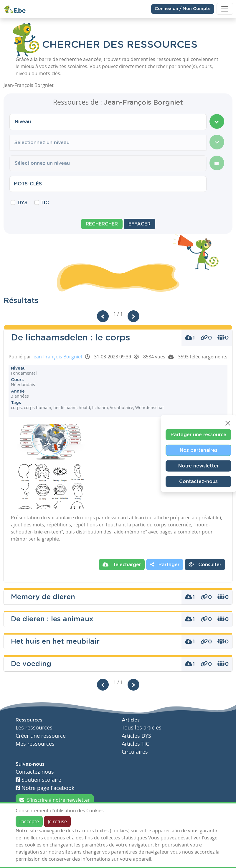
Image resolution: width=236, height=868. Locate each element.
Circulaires (135, 752)
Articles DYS (136, 736)
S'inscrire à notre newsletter (55, 800)
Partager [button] (165, 564)
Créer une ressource (41, 736)
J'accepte (29, 821)
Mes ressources (35, 744)
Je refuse (57, 821)
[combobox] (108, 122)
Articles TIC (135, 744)
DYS (23, 203)
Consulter (205, 564)
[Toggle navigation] (225, 9)
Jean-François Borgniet (57, 357)
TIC (45, 203)
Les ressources (34, 728)
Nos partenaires (199, 450)
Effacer (140, 224)
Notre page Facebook (45, 788)
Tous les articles (142, 728)
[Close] (228, 423)
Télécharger (122, 564)
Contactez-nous (198, 481)
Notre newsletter (198, 466)
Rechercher (102, 224)
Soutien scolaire (38, 780)
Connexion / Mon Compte (183, 9)
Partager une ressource (198, 434)
